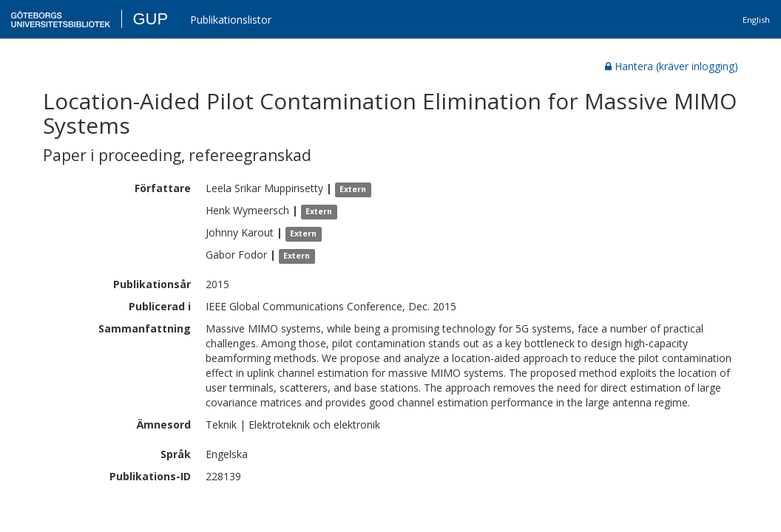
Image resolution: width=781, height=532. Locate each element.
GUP (150, 19)
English (756, 20)
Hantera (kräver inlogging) (672, 66)
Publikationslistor (231, 20)
